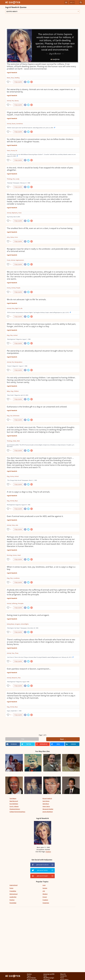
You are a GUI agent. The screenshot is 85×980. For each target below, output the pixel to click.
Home (9, 288)
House (13, 150)
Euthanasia (16, 416)
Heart (19, 555)
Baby (8, 391)
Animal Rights (25, 624)
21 (11, 582)
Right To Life (19, 308)
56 (11, 343)
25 (11, 632)
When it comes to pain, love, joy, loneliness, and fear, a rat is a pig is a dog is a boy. (41, 568)
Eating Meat (10, 624)
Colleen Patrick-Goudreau (17, 812)
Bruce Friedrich (47, 798)
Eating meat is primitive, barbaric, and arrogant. (28, 615)
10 (11, 420)
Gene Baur (46, 804)
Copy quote (18, 82)
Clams (12, 237)
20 (11, 241)
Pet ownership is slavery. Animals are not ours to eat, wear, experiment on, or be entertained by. (41, 91)
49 (11, 509)
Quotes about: (42, 11)
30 (11, 608)
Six (16, 150)
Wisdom (45, 894)
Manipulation (18, 362)
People (18, 288)
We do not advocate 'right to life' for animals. (27, 299)
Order (14, 441)
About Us (63, 974)
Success (45, 888)
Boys (16, 501)
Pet (13, 101)
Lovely (17, 179)
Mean (9, 78)
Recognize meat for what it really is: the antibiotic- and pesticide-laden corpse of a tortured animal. (41, 250)
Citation (48, 852)
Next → (63, 739)
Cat (11, 416)
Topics (29, 976)
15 (11, 399)
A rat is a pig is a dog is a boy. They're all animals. (28, 492)
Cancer (15, 555)
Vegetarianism (20, 260)
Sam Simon (46, 801)
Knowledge (13, 903)
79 (11, 264)
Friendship (13, 891)
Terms (62, 978)
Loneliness (16, 578)
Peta (13, 308)
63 (11, 221)
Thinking (9, 179)
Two (13, 653)
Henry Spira (46, 806)
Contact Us (63, 976)
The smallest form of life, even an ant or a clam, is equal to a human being (40, 228)
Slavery (17, 101)
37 (11, 187)
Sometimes (20, 124)
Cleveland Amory (15, 809)
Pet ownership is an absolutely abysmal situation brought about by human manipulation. (40, 352)
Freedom (45, 900)
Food (8, 260)
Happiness (46, 903)
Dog (8, 335)
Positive (12, 900)
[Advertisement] (41, 21)
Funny (11, 888)
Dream (45, 897)
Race (12, 78)
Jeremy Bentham (48, 812)
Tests (13, 525)
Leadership (13, 897)
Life (44, 891)
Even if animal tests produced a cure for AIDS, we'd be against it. (35, 516)
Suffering (14, 603)
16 (11, 316)
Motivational (14, 894)
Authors (29, 974)
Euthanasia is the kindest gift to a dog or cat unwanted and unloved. (37, 407)
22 (11, 292)
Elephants (15, 213)
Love (44, 885)
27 (11, 529)
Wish (18, 441)
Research (14, 678)
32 (11, 661)
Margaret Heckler (48, 809)
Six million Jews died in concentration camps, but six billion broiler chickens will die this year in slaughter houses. (40, 140)
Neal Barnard (14, 801)
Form (16, 237)
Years (8, 150)
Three (17, 653)
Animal (9, 101)
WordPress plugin (49, 978)
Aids (17, 525)
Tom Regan (13, 798)
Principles (21, 603)
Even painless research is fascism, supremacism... (29, 669)
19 (11, 450)
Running (9, 555)
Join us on (42, 865)
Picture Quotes (31, 978)
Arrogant (17, 624)
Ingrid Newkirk (12, 73)
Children (16, 391)
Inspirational (14, 885)
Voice (20, 213)
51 (11, 82)
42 (11, 370)
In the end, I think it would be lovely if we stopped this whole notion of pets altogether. (40, 169)
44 (11, 160)
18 (11, 715)
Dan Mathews (14, 804)
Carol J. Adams (14, 806)
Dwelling (17, 78)
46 (11, 105)
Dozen (14, 124)
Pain (11, 335)
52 (11, 132)
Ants (8, 237)
